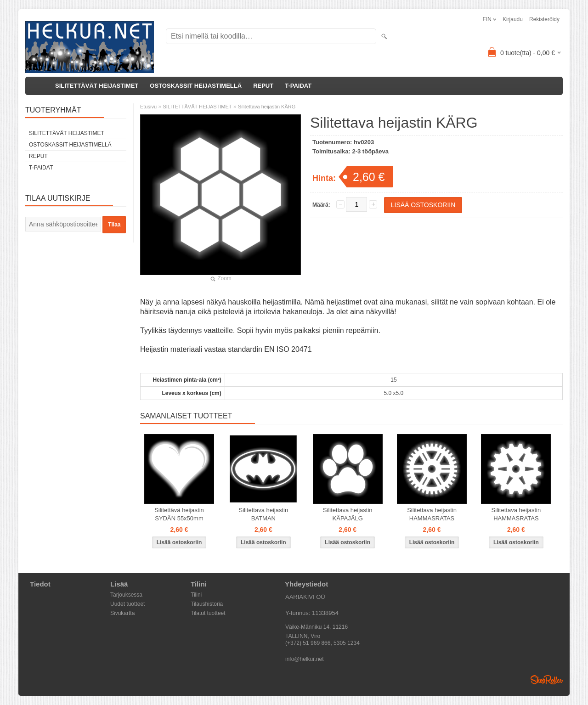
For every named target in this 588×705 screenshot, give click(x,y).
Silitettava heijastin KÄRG (267, 107)
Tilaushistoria (207, 604)
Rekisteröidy (544, 19)
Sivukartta (122, 613)
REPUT (263, 86)
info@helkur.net (305, 659)
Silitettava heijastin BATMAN (264, 514)
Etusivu (148, 107)
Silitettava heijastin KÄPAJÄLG (348, 514)
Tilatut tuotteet (208, 613)
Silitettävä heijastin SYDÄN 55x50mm (179, 514)
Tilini (196, 595)
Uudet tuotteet (127, 604)
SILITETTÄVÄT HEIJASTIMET (97, 86)
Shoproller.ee (547, 680)
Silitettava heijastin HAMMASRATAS (432, 514)
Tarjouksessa (126, 595)
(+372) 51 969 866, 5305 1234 (322, 643)
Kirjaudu (513, 19)
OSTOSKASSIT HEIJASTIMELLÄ (196, 86)
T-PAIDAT (298, 86)
